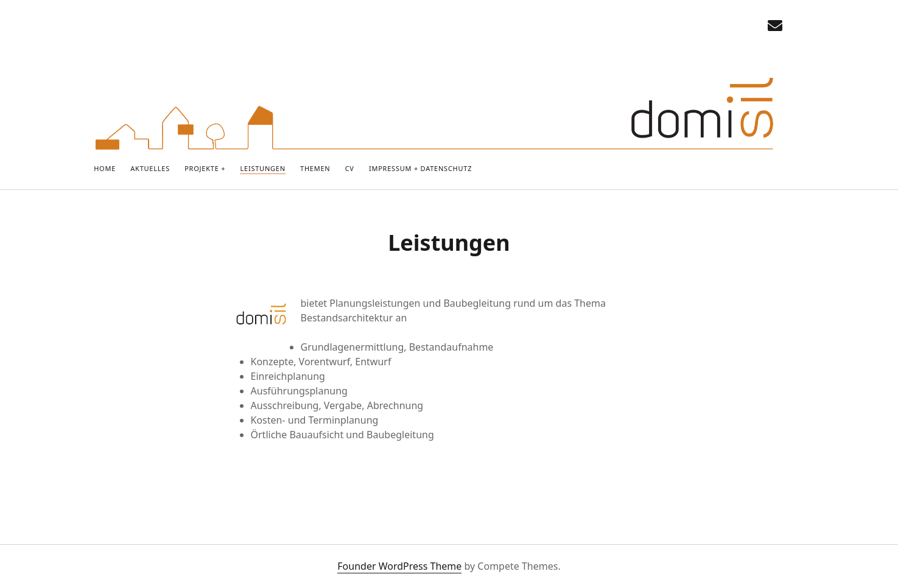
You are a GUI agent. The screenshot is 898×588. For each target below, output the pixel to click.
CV (350, 168)
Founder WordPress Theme (399, 566)
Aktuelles (150, 168)
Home (105, 168)
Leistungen (262, 168)
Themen (315, 168)
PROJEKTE (202, 168)
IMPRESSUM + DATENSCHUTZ (420, 168)
